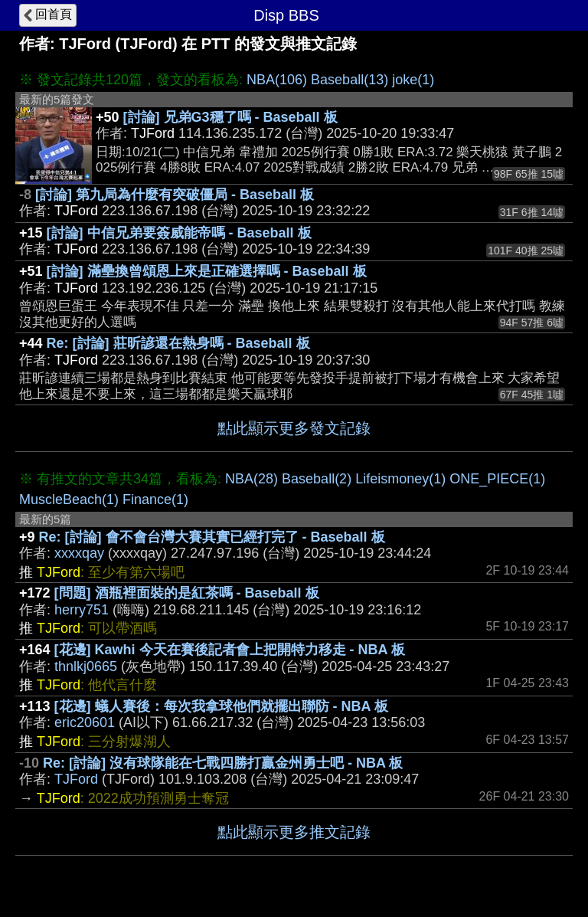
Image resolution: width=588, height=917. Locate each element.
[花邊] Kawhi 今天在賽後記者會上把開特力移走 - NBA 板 (230, 650)
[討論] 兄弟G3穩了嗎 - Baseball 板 (230, 117)
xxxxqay (79, 553)
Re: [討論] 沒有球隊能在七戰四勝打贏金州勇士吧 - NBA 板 (223, 763)
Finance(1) (155, 499)
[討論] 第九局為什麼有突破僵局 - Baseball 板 (175, 195)
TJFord (76, 779)
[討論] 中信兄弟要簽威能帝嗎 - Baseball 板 (179, 233)
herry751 (82, 610)
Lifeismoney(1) (400, 479)
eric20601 (85, 722)
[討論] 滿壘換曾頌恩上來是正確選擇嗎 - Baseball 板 (207, 271)
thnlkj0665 (86, 666)
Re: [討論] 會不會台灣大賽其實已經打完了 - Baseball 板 (212, 537)
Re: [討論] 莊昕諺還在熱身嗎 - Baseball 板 (178, 343)
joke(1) (413, 80)
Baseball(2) (317, 479)
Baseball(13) (350, 80)
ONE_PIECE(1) (497, 479)
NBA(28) (252, 479)
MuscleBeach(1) (69, 499)
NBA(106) (277, 80)
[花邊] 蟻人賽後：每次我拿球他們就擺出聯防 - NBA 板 (221, 706)
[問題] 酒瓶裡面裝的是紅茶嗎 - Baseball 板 (187, 593)
